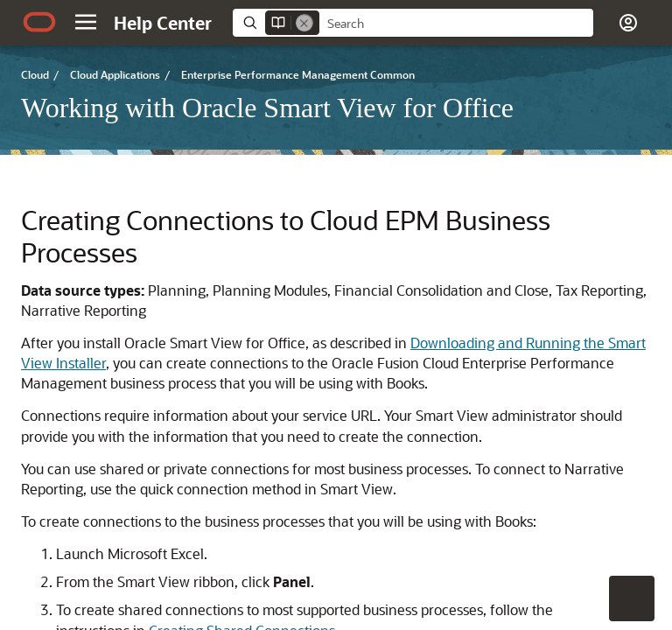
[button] (86, 22)
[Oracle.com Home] (39, 22)
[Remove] (304, 23)
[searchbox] (456, 24)
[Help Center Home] (163, 23)
